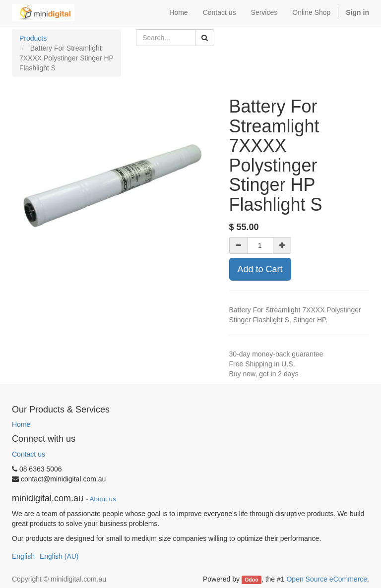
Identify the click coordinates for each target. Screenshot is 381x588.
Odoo (251, 580)
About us (103, 499)
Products (33, 38)
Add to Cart (260, 269)
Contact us (29, 454)
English (23, 556)
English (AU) (59, 556)
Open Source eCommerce (327, 579)
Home (21, 424)
